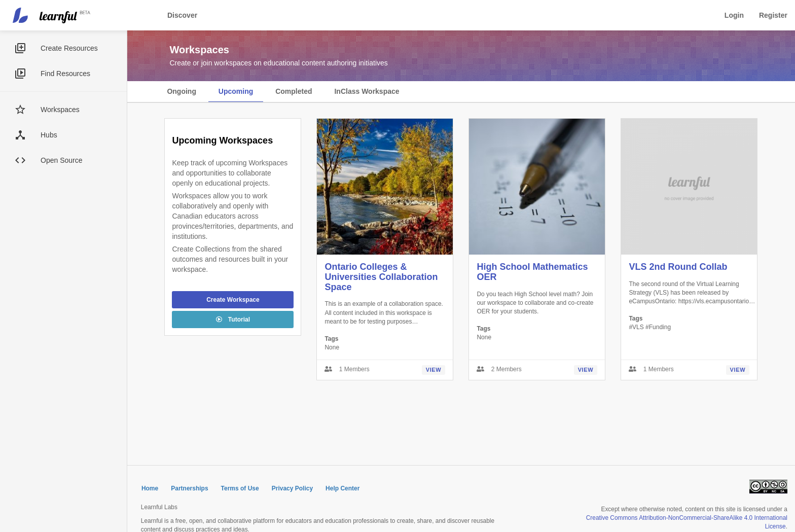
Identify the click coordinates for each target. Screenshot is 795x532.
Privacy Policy (292, 488)
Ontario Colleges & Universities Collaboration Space (381, 277)
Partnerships (189, 488)
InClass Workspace (367, 91)
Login (734, 15)
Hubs (49, 135)
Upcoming (236, 91)
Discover (182, 15)
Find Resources (65, 74)
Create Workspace (233, 300)
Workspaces (60, 110)
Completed (294, 91)
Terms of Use (240, 488)
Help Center (342, 488)
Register (773, 15)
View (434, 370)
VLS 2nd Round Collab (678, 267)
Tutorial (233, 320)
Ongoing (182, 91)
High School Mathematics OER (532, 272)
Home (150, 488)
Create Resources (69, 48)
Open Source (62, 160)
